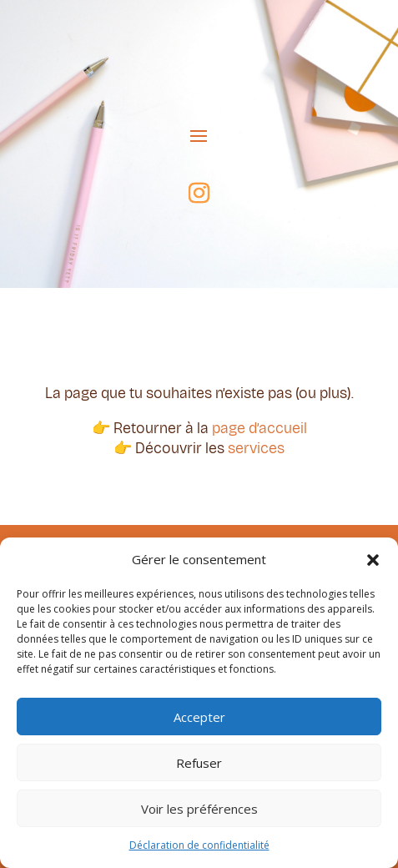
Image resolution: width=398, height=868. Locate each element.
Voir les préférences (199, 809)
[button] (373, 560)
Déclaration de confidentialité (199, 845)
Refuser (199, 763)
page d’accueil (259, 428)
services (256, 448)
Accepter (199, 717)
